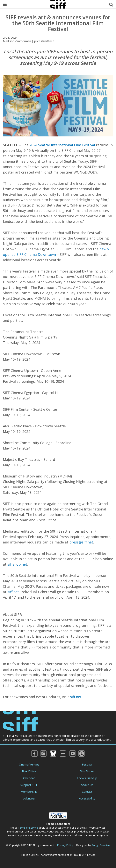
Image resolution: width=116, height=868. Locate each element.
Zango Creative (101, 845)
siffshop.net (17, 564)
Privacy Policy (65, 845)
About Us (87, 785)
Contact (87, 792)
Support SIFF (29, 785)
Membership (29, 792)
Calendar (29, 778)
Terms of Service (28, 828)
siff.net (13, 592)
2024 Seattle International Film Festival (62, 145)
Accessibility (87, 798)
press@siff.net (81, 542)
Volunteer (29, 798)
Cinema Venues (29, 764)
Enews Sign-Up (87, 778)
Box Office (29, 771)
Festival (87, 764)
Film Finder (87, 771)
